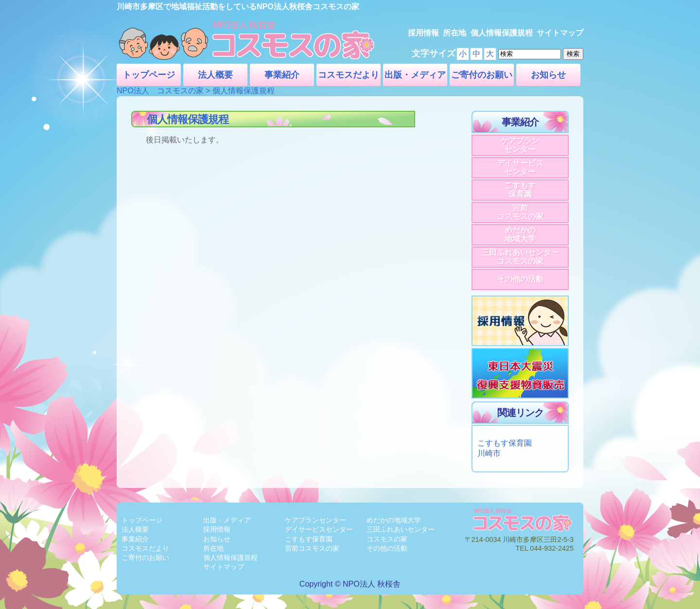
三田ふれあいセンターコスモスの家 (520, 257)
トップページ (149, 75)
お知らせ (548, 75)
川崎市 (489, 453)
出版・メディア (415, 75)
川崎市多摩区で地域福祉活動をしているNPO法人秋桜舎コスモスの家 (238, 7)
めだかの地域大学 (520, 235)
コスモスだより (349, 75)
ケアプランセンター (520, 145)
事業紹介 (282, 75)
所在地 (455, 33)
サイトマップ (560, 33)
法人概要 (215, 75)
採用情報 (423, 33)
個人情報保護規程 (502, 33)
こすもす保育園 (520, 190)
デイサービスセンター (520, 167)
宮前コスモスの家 (520, 212)
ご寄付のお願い (482, 75)
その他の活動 (520, 279)
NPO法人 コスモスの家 (160, 91)
